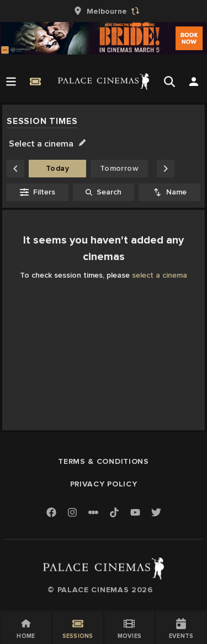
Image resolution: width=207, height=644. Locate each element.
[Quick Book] (35, 82)
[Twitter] (156, 513)
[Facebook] (51, 513)
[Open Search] (169, 82)
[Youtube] (135, 513)
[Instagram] (72, 513)
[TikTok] (114, 512)
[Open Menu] (11, 82)
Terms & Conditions (104, 461)
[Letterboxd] (93, 512)
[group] (104, 11)
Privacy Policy (104, 484)
